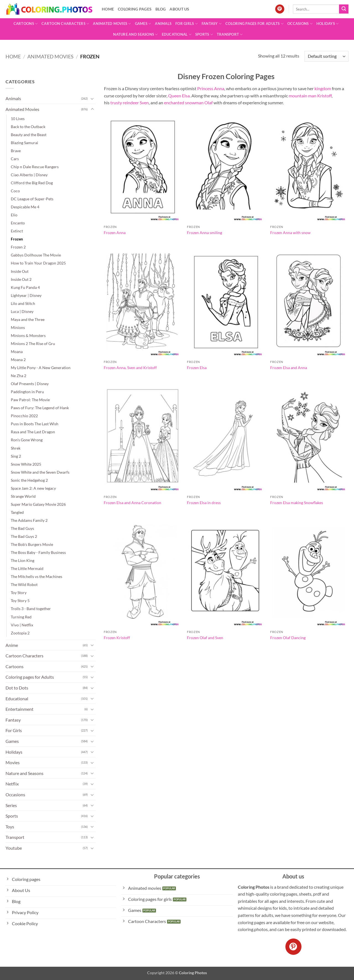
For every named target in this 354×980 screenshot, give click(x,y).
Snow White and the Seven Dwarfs (40, 472)
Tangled (17, 512)
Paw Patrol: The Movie (30, 400)
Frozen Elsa (197, 368)
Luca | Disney (22, 311)
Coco (15, 191)
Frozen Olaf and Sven (205, 638)
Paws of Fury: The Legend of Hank (40, 408)
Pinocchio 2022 (24, 416)
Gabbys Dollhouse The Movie (36, 255)
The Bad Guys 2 (24, 536)
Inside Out (20, 271)
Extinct (17, 231)
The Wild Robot (24, 584)
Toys (10, 827)
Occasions (300, 24)
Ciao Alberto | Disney (29, 175)
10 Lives (18, 119)
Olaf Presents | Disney (30, 384)
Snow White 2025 (26, 464)
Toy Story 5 (20, 601)
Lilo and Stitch (23, 303)
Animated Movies (112, 24)
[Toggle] (92, 98)
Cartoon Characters (65, 24)
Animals (163, 24)
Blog (161, 9)
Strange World (23, 496)
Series (11, 805)
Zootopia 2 (20, 633)
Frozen (17, 239)
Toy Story (19, 593)
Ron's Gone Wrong (27, 440)
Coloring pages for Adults (254, 24)
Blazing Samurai (24, 143)
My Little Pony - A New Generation (41, 368)
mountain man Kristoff (310, 96)
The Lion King (23, 560)
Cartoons (26, 24)
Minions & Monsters (28, 335)
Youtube (14, 848)
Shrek (16, 448)
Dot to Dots (17, 688)
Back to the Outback (28, 127)
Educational (177, 34)
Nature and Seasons (135, 34)
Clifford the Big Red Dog (32, 183)
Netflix (12, 784)
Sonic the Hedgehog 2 (29, 480)
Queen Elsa (179, 96)
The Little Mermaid (27, 568)
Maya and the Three (28, 319)
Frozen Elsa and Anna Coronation (132, 503)
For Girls (187, 24)
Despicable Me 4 (25, 207)
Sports (204, 34)
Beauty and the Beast (29, 135)
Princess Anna (211, 88)
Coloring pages (135, 9)
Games (143, 24)
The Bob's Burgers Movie (32, 544)
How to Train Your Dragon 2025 (38, 263)
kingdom (323, 88)
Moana (17, 352)
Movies (13, 762)
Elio (14, 215)
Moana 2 (18, 360)
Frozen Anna (115, 233)
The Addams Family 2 (29, 520)
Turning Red (21, 617)
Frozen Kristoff (117, 638)
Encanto (18, 223)
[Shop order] (326, 56)
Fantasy (212, 24)
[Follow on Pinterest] (280, 9)
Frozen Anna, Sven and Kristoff (130, 368)
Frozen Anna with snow (290, 233)
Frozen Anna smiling (205, 233)
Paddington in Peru (27, 392)
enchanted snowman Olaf (188, 103)
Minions (18, 327)
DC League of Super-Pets (32, 199)
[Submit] (344, 9)
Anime (12, 645)
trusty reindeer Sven (130, 103)
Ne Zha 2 (19, 376)
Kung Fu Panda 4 (25, 287)
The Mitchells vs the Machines (37, 576)
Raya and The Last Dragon (33, 432)
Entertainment (19, 709)
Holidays (328, 24)
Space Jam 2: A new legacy (33, 488)
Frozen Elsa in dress (204, 503)
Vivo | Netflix (22, 625)
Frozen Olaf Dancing (288, 638)
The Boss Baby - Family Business (38, 552)
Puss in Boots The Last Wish (35, 424)
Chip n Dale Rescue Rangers (35, 167)
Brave (16, 151)
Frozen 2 (18, 247)
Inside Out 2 (21, 279)
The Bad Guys (22, 528)
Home (108, 9)
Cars (15, 159)
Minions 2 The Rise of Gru (33, 343)
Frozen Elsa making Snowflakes (297, 503)
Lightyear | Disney (26, 295)
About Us (179, 9)
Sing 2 (16, 456)
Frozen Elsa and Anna (289, 368)
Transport (230, 34)
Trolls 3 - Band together (31, 609)
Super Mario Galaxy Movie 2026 (38, 504)
